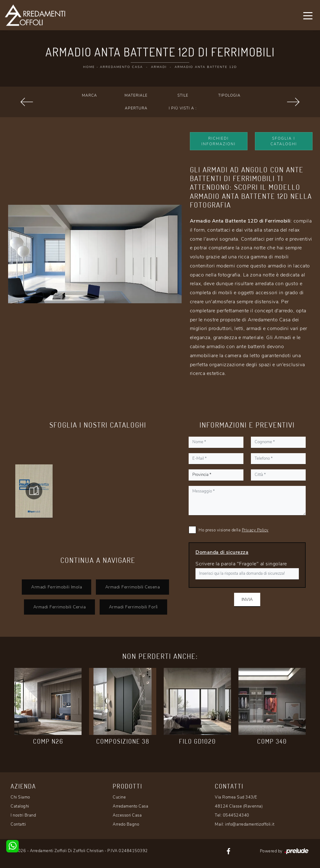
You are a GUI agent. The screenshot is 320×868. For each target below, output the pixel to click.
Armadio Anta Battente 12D (206, 67)
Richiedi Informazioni (219, 141)
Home (89, 67)
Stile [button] (183, 95)
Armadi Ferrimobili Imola (56, 587)
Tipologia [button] (229, 95)
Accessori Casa (127, 815)
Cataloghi (20, 806)
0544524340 (236, 815)
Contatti (18, 824)
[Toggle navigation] (308, 15)
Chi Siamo (20, 797)
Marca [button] (89, 95)
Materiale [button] (136, 95)
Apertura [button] (136, 108)
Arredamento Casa (121, 67)
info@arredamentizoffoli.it (250, 824)
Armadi (159, 67)
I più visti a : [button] (183, 108)
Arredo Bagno (126, 824)
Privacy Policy (255, 530)
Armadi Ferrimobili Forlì (133, 607)
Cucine (119, 797)
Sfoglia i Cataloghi (284, 141)
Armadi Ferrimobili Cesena (133, 587)
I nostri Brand (23, 815)
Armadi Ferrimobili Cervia (59, 607)
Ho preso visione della (234, 530)
